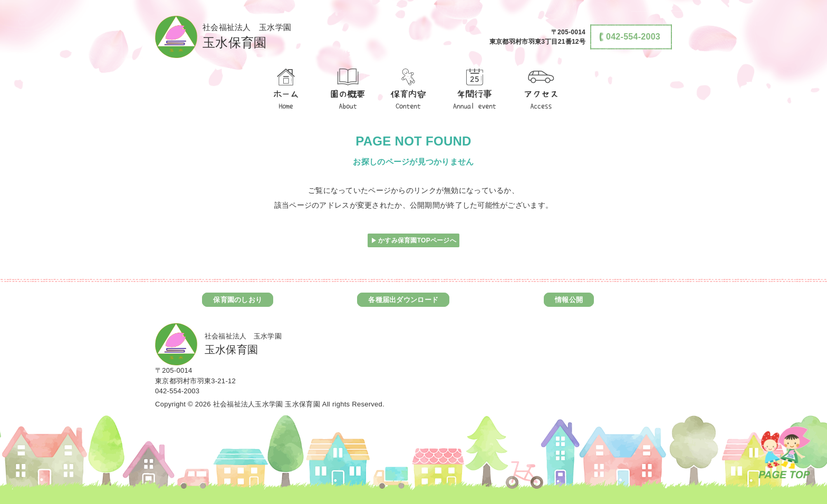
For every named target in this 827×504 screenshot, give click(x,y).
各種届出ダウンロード (403, 300)
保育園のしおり (238, 300)
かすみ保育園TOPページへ (417, 240)
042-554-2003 (177, 391)
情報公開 (569, 300)
